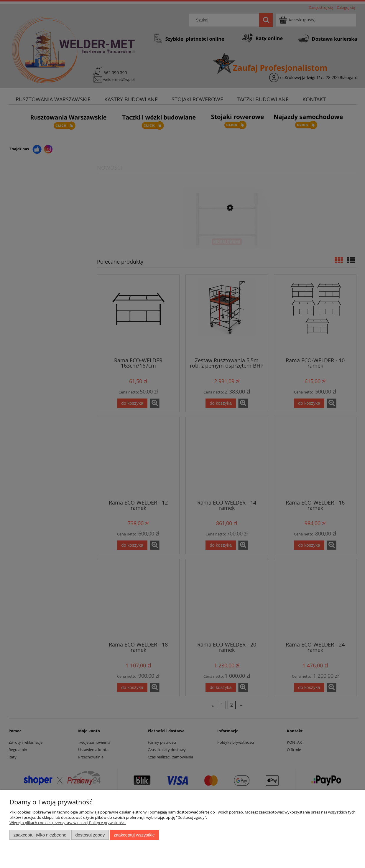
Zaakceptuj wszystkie (134, 835)
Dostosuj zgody (90, 835)
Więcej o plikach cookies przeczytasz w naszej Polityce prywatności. (68, 823)
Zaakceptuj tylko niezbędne (40, 835)
